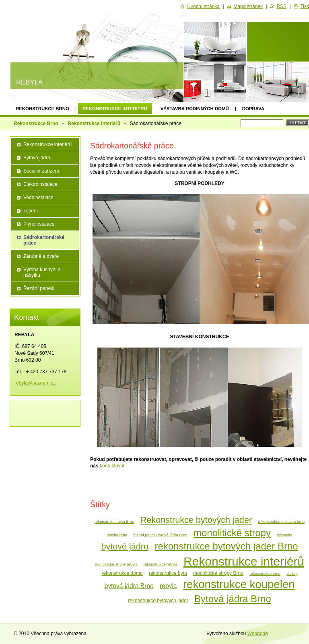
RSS (281, 6)
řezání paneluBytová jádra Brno (160, 535)
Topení (31, 211)
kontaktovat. (113, 466)
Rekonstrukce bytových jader (196, 520)
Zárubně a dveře (41, 256)
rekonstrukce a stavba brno (281, 522)
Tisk (305, 6)
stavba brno (117, 535)
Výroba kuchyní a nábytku (42, 272)
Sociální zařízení (41, 171)
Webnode (258, 634)
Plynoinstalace (39, 224)
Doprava (253, 109)
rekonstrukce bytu (168, 573)
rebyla (168, 586)
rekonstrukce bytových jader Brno (226, 546)
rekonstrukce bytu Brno (114, 522)
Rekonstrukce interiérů (115, 109)
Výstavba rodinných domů (195, 109)
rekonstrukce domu (122, 573)
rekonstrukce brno (265, 573)
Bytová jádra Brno (233, 599)
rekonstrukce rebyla (161, 564)
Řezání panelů (39, 288)
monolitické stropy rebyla (116, 564)
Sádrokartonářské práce (44, 240)
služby (292, 573)
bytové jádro (125, 546)
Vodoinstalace (38, 198)
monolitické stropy (232, 533)
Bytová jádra (37, 158)
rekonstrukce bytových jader (158, 601)
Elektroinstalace (40, 184)
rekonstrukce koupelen (239, 584)
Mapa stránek (248, 6)
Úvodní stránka (203, 6)
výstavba (284, 535)
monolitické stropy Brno (218, 573)
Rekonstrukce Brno (42, 109)
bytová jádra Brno (129, 586)
